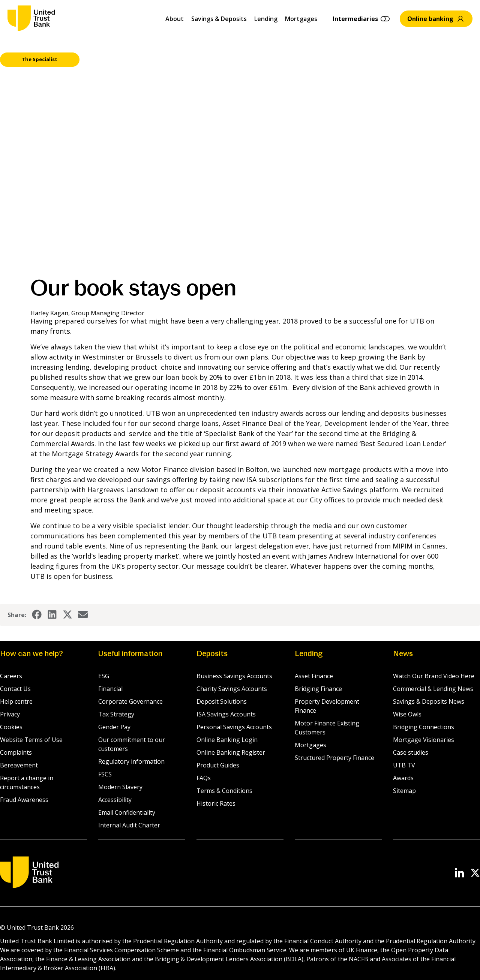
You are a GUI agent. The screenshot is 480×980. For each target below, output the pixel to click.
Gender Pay (114, 727)
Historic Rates (216, 803)
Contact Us (15, 689)
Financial (110, 689)
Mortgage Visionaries (424, 740)
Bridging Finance (318, 689)
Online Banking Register (231, 752)
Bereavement (19, 765)
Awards (403, 778)
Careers (11, 676)
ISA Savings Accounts (226, 714)
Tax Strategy (116, 714)
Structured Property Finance (334, 758)
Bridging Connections (424, 727)
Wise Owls (407, 714)
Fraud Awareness (24, 800)
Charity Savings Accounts (232, 689)
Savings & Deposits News (429, 701)
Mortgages (301, 19)
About (175, 19)
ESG (104, 676)
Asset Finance (314, 676)
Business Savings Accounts (234, 676)
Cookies (11, 727)
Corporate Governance (130, 701)
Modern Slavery (120, 787)
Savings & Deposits (219, 19)
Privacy (10, 714)
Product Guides (218, 765)
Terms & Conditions (224, 791)
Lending (266, 19)
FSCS (105, 774)
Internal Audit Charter (129, 825)
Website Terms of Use (31, 740)
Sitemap (404, 791)
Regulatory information (131, 761)
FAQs (204, 778)
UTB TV (404, 765)
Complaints (16, 752)
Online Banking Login (227, 740)
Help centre (16, 701)
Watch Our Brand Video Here (434, 676)
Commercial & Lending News (433, 689)
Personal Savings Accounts (234, 727)
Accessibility (115, 800)
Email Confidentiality (127, 812)
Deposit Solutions (222, 701)
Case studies (411, 752)
